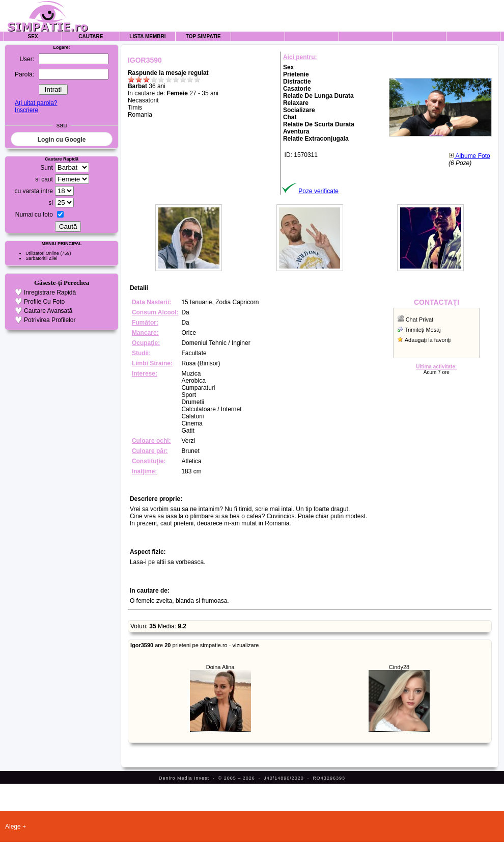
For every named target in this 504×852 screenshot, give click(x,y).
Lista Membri (147, 36)
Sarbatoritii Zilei (41, 258)
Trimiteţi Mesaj (423, 330)
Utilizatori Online (42, 253)
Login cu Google (62, 140)
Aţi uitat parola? (36, 103)
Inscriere (26, 110)
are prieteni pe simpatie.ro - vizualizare (195, 645)
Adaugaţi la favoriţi (428, 340)
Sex (33, 36)
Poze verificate (318, 191)
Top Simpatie (203, 36)
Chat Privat (419, 320)
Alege (13, 827)
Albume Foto (469, 156)
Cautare (91, 36)
